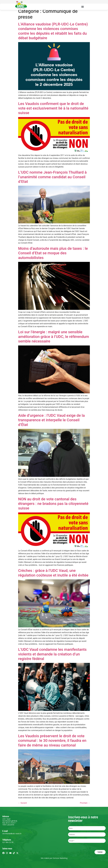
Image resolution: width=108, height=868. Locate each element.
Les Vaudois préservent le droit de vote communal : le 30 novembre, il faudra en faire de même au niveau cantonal (52, 741)
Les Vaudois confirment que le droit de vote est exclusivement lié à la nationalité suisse (53, 108)
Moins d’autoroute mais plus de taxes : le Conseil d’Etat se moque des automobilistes (53, 253)
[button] (83, 7)
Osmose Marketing (60, 858)
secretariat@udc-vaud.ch (12, 834)
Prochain (85, 803)
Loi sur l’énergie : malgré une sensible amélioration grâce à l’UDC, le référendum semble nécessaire (54, 337)
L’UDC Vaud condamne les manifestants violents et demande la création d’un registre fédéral (52, 654)
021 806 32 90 (8, 842)
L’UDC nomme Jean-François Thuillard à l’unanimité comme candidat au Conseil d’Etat (52, 177)
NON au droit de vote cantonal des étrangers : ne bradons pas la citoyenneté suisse (53, 504)
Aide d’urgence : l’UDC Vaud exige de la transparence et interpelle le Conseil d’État (51, 420)
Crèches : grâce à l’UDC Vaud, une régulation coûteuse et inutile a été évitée (53, 573)
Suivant (23, 803)
